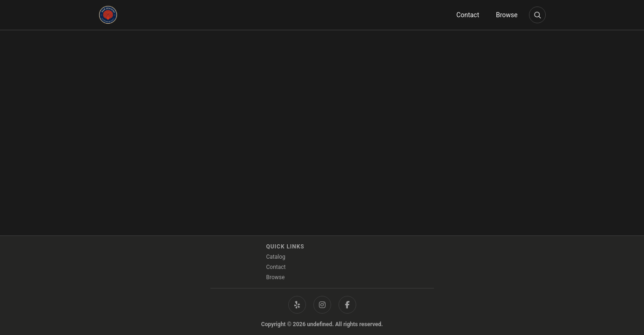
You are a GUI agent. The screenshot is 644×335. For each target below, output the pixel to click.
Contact (468, 15)
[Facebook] (347, 305)
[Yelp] (297, 305)
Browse (507, 15)
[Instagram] (322, 305)
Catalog (276, 257)
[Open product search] (537, 15)
